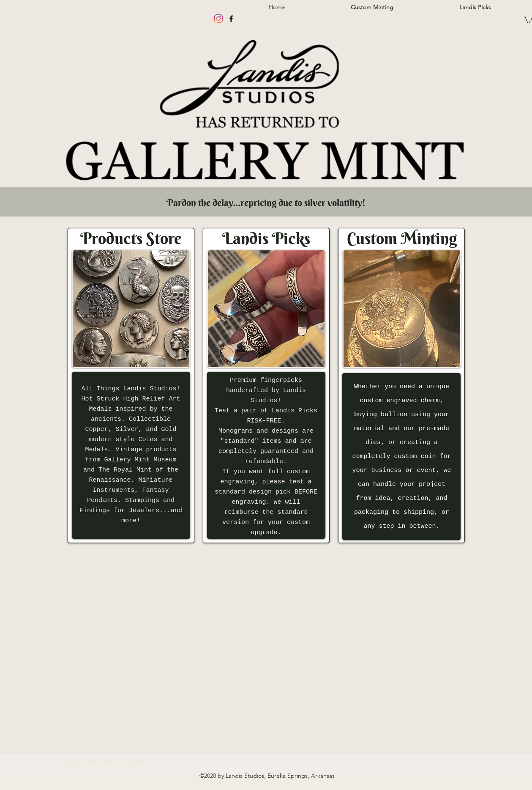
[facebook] (231, 19)
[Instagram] (218, 19)
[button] (528, 19)
